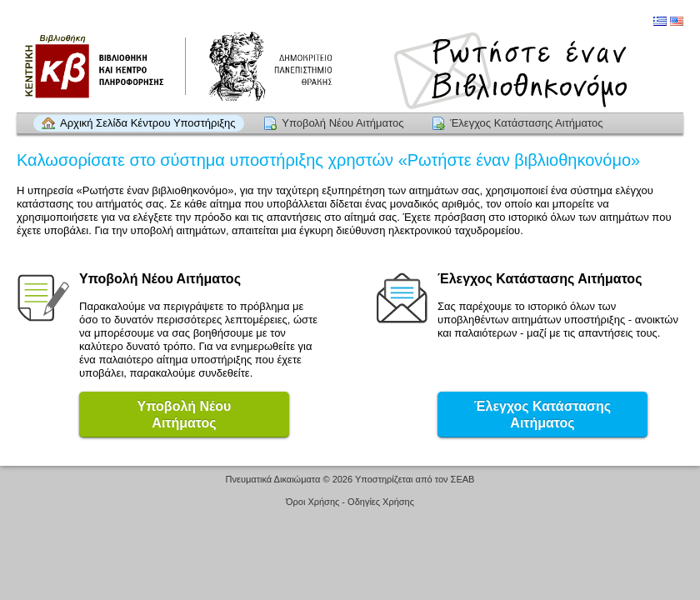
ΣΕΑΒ (463, 479)
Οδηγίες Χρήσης (381, 502)
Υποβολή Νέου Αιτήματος (342, 123)
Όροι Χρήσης (312, 502)
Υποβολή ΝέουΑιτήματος (185, 415)
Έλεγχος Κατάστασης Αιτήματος (526, 123)
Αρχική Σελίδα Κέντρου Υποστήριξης (148, 123)
